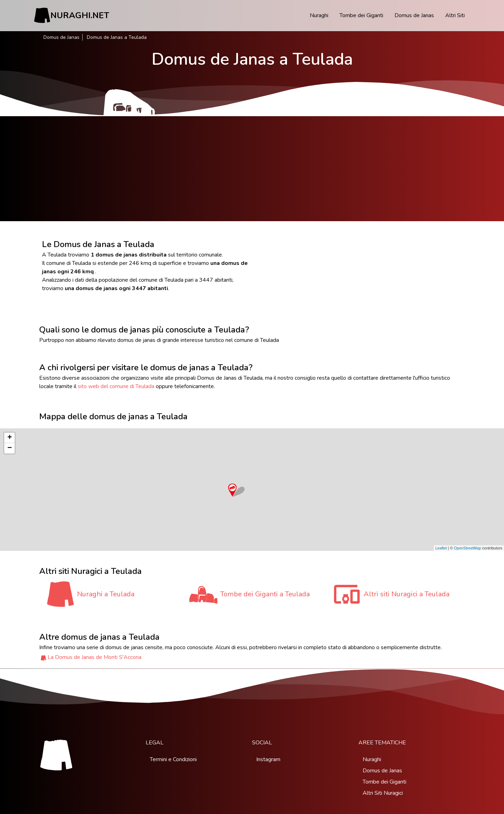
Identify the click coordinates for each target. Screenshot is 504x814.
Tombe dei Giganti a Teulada (265, 594)
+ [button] (10, 438)
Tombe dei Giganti (361, 15)
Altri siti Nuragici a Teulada (407, 594)
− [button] (10, 448)
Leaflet (441, 548)
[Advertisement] (252, 169)
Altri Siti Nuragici (383, 793)
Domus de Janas (414, 15)
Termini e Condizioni (173, 759)
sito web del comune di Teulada (116, 386)
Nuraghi (319, 15)
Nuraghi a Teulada (106, 594)
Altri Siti (455, 15)
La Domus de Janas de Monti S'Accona (94, 657)
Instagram (268, 759)
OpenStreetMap (468, 548)
